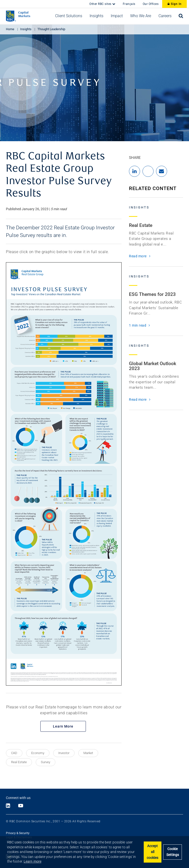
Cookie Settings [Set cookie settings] (173, 852)
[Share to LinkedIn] (134, 171)
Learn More (63, 726)
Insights (26, 29)
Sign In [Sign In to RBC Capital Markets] (175, 4)
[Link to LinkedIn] (8, 806)
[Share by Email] (162, 171)
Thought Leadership (51, 29)
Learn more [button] (32, 861)
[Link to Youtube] (21, 806)
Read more (138, 256)
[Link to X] (13, 806)
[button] (69, 16)
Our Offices (151, 4)
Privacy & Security (18, 833)
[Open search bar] (181, 16)
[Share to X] (148, 171)
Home (10, 29)
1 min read (138, 325)
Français (129, 4)
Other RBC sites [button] (101, 4)
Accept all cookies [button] (152, 852)
